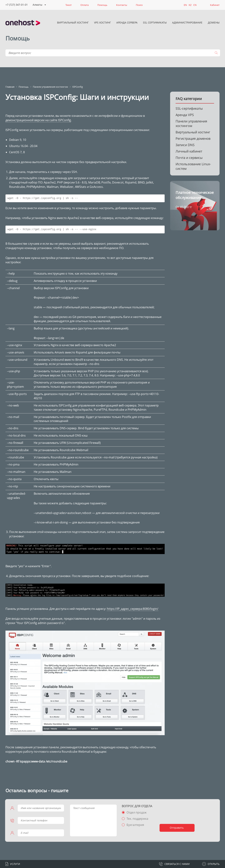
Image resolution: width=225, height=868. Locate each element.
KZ (190, 5)
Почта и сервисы (189, 158)
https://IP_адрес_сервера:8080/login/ (133, 609)
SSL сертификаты (155, 23)
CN (195, 5)
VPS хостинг (102, 23)
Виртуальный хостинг (73, 23)
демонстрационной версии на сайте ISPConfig (38, 120)
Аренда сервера (127, 23)
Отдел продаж (136, 812)
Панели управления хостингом (191, 123)
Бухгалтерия (135, 825)
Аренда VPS (185, 115)
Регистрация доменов (193, 138)
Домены (214, 23)
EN (185, 5)
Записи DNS (185, 145)
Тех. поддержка (137, 819)
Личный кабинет (189, 151)
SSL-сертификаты (189, 108)
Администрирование (187, 23)
